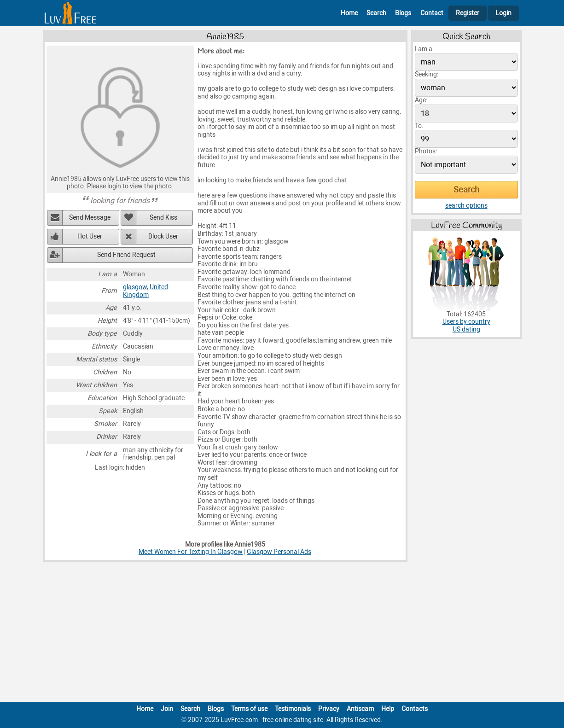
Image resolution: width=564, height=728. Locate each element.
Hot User (90, 236)
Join (167, 709)
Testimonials (293, 709)
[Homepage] (70, 13)
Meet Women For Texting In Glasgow (191, 552)
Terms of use (249, 709)
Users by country (466, 322)
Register (468, 13)
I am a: (424, 49)
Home (349, 13)
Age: (421, 100)
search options (466, 206)
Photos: (426, 151)
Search (376, 13)
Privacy (329, 709)
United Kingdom (145, 291)
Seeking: (427, 74)
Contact (432, 13)
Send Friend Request (126, 255)
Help (388, 709)
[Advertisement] (282, 634)
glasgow (135, 287)
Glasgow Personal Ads (279, 552)
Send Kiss (163, 218)
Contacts (415, 709)
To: (419, 126)
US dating (466, 329)
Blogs (403, 13)
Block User (163, 236)
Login (503, 13)
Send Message (90, 218)
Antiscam (360, 709)
